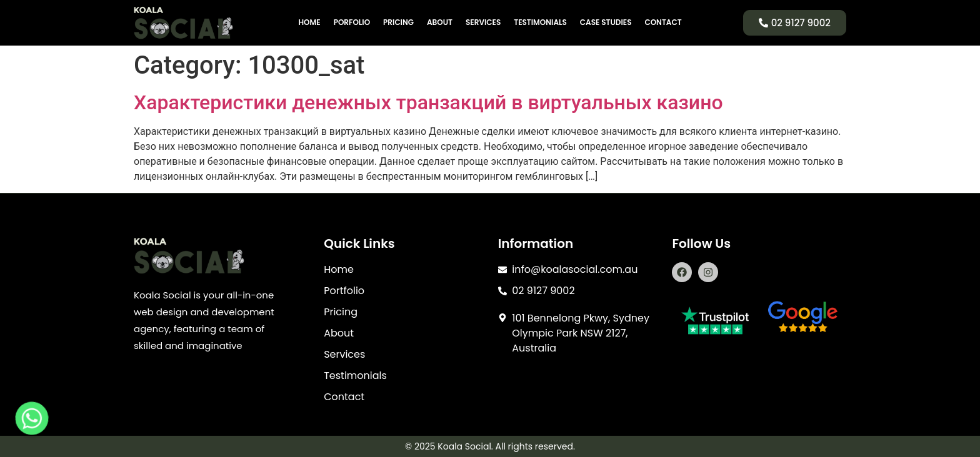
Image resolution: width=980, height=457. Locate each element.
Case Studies (606, 22)
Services (483, 22)
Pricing (398, 22)
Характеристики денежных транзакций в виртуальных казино (428, 102)
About (440, 22)
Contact (663, 22)
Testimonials (540, 22)
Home (309, 22)
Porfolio (352, 22)
